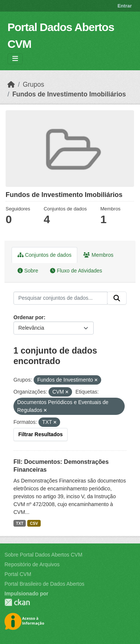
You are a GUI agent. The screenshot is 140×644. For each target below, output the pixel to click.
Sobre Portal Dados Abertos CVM (43, 555)
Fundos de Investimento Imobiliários (69, 94)
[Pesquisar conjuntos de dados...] (60, 298)
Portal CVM (18, 574)
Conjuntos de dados (44, 255)
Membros (98, 255)
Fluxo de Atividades (76, 271)
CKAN (17, 602)
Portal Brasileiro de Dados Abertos (44, 584)
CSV (34, 523)
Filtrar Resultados (41, 434)
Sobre (28, 271)
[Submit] (117, 298)
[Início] (11, 84)
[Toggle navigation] (15, 59)
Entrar (125, 6)
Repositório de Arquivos (32, 564)
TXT (20, 523)
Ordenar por (29, 317)
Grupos (33, 84)
